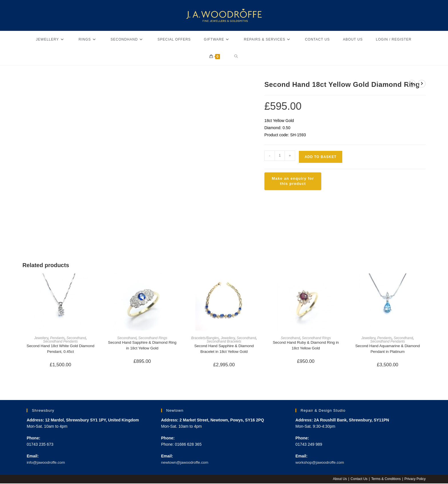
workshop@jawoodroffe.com (321, 463)
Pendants (57, 338)
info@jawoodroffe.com (46, 463)
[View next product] (422, 84)
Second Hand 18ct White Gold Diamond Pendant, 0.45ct (60, 349)
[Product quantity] (280, 156)
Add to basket (320, 157)
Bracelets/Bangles (205, 338)
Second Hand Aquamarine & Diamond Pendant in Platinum (388, 349)
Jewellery (41, 338)
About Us (339, 479)
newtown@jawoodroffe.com (186, 463)
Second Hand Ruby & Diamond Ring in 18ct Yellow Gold (306, 346)
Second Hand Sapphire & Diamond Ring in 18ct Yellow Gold (142, 346)
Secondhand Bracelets (224, 341)
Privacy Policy (415, 479)
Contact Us (358, 479)
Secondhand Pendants (60, 341)
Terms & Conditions (386, 479)
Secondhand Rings (153, 338)
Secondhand (76, 338)
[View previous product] (412, 84)
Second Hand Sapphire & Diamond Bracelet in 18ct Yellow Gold (224, 349)
